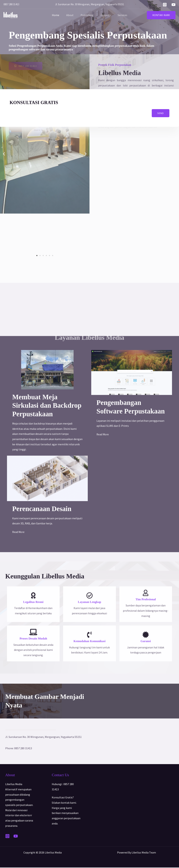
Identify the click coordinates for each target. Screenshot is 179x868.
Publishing (87, 15)
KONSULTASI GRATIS (37, 102)
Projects (104, 15)
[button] (161, 15)
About (71, 15)
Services (120, 15)
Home (58, 15)
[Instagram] (165, 5)
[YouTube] (173, 5)
